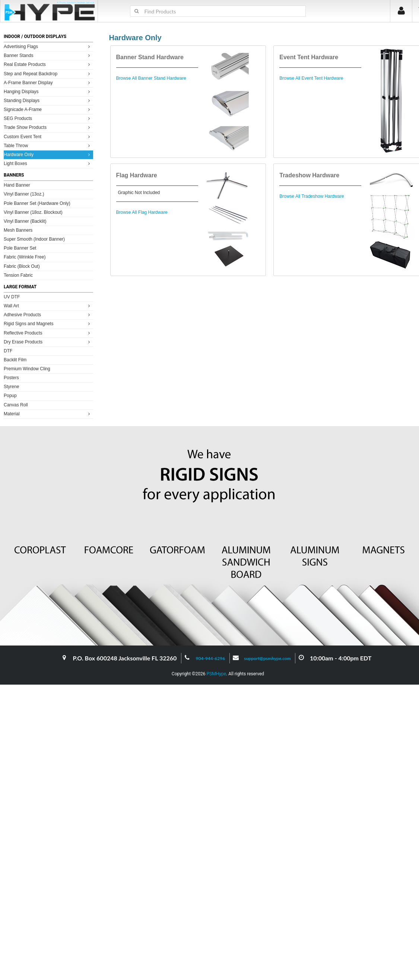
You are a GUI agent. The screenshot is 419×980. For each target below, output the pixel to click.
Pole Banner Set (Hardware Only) (37, 203)
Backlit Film (15, 360)
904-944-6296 (211, 658)
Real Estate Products (48, 64)
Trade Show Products (48, 127)
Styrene (11, 387)
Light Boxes (48, 163)
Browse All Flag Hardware (142, 212)
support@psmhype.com (267, 658)
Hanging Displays (48, 91)
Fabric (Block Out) (22, 266)
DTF (8, 351)
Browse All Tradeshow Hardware (312, 196)
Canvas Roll (16, 405)
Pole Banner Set (20, 248)
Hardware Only (48, 154)
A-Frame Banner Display (48, 83)
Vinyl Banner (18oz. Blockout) (33, 212)
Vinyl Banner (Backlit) (25, 221)
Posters (11, 378)
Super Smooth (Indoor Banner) (34, 239)
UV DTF (12, 297)
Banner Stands (48, 55)
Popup (10, 396)
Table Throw (48, 145)
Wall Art (48, 306)
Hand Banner (17, 185)
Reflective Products (48, 333)
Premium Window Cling (27, 369)
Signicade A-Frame (48, 109)
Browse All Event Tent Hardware (311, 78)
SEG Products (48, 118)
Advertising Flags (48, 46)
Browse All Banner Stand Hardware (151, 78)
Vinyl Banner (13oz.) (24, 194)
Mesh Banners (18, 230)
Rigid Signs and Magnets (48, 324)
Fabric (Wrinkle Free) (25, 257)
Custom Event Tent (48, 137)
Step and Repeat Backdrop (48, 74)
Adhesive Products (48, 315)
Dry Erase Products (48, 342)
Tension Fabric (18, 275)
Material (48, 414)
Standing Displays (48, 100)
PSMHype (216, 674)
